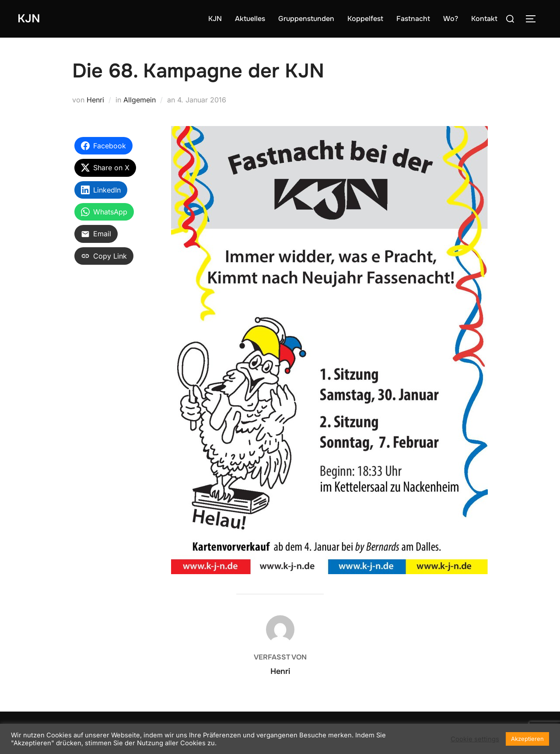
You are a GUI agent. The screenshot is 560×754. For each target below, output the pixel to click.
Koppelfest (365, 19)
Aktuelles (250, 19)
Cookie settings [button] (475, 739)
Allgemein (140, 100)
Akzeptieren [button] (527, 739)
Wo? (451, 19)
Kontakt (484, 19)
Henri (95, 100)
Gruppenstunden (306, 19)
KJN (29, 19)
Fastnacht (413, 19)
